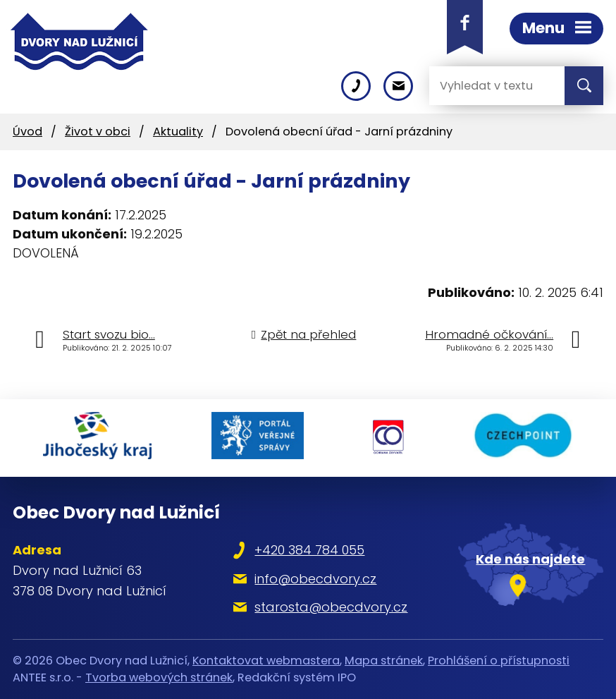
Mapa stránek (384, 661)
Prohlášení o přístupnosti (499, 661)
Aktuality (178, 132)
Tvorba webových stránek (159, 677)
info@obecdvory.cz (315, 579)
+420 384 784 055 (309, 550)
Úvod (27, 132)
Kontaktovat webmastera (266, 661)
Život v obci (98, 132)
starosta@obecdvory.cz (331, 607)
